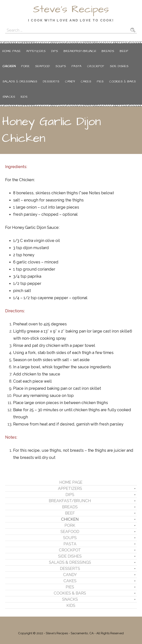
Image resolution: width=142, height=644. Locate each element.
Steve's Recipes (71, 9)
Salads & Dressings (20, 81)
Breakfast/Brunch (80, 51)
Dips (55, 51)
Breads (108, 51)
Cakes (86, 81)
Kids (24, 97)
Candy (70, 81)
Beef (124, 51)
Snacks (9, 97)
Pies (100, 81)
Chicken (9, 66)
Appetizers (36, 51)
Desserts (51, 81)
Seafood (42, 66)
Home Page (12, 51)
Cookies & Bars (122, 81)
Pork (25, 66)
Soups (61, 66)
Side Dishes (119, 66)
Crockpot (96, 66)
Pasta (76, 66)
